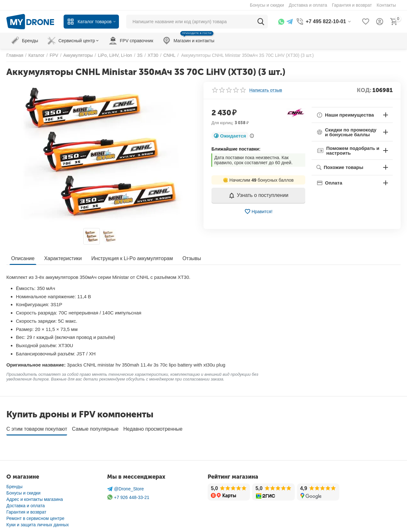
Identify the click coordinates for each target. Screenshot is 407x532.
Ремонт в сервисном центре (35, 516)
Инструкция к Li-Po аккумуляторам (132, 258)
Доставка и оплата (26, 503)
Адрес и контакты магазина (35, 497)
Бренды (14, 484)
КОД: (364, 90)
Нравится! (258, 212)
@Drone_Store (126, 487)
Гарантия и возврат (26, 510)
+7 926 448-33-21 (128, 495)
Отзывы (192, 258)
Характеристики (63, 258)
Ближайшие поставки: (236, 149)
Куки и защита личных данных (38, 522)
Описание (23, 258)
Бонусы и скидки (23, 491)
